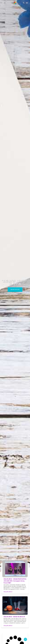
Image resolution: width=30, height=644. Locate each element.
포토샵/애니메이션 (8, 592)
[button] (24, 3)
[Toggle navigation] (27, 3)
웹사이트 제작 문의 (15, 290)
